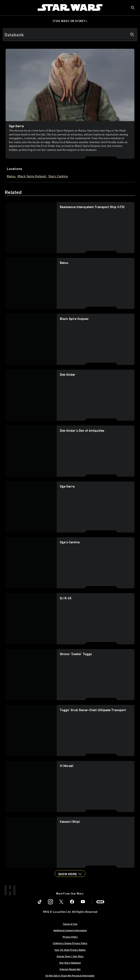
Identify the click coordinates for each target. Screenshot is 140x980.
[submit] (133, 8)
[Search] (70, 35)
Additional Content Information (70, 930)
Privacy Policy (70, 937)
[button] (70, 874)
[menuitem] (7, 7)
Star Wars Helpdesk (70, 963)
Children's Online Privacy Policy (70, 943)
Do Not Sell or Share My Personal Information (70, 975)
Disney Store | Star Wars (70, 956)
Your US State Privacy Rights (70, 950)
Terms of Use (70, 924)
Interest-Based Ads (70, 969)
